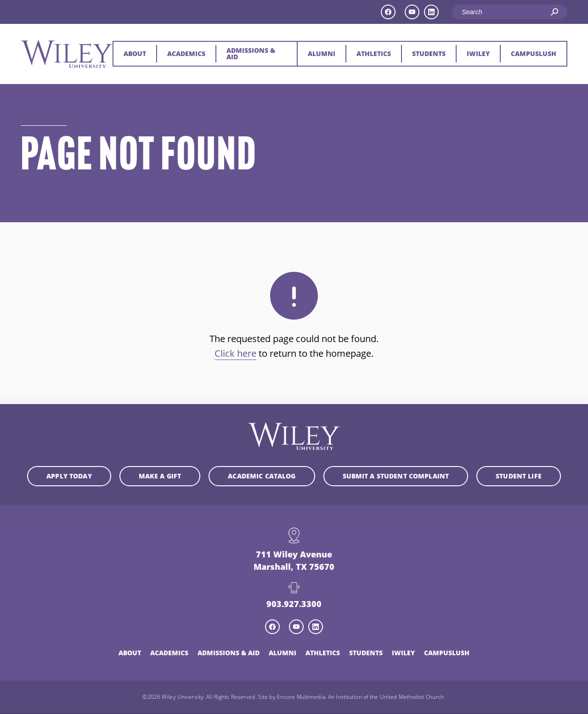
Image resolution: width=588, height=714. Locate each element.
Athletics (374, 53)
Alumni (322, 53)
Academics (186, 53)
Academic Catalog (262, 476)
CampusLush (534, 53)
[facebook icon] (388, 12)
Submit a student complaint (396, 476)
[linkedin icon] (431, 12)
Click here (235, 353)
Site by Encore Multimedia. (292, 697)
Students (429, 53)
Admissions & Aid (251, 53)
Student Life (519, 476)
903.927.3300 (294, 605)
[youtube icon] (412, 12)
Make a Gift (160, 476)
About (135, 53)
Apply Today (69, 476)
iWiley (478, 53)
